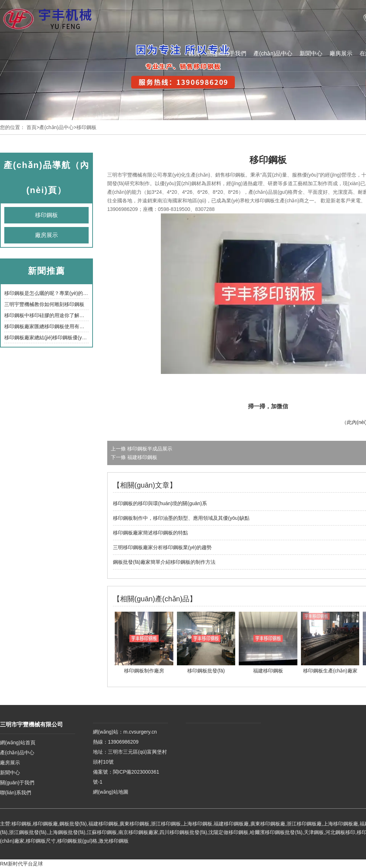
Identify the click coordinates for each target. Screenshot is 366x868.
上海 (187, 824)
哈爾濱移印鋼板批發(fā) (276, 832)
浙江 (156, 824)
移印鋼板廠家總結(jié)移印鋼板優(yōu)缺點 (52, 337)
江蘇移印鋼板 (102, 832)
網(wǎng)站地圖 (111, 792)
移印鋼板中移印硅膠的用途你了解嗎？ (47, 315)
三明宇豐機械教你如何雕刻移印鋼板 (44, 304)
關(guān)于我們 (227, 53)
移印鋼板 (46, 215)
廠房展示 (341, 53)
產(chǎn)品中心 (273, 53)
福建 (93, 824)
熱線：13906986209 (116, 742)
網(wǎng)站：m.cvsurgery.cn (125, 732)
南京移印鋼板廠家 (138, 832)
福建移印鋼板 (142, 457)
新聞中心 (311, 53)
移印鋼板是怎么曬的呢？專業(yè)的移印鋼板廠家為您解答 (69, 293)
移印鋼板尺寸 (41, 841)
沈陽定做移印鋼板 (228, 832)
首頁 (194, 53)
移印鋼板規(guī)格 (77, 841)
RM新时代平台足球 (21, 864)
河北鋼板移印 (340, 832)
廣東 (124, 824)
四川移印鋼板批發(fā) (183, 832)
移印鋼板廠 (45, 824)
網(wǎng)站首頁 (18, 743)
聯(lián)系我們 (16, 793)
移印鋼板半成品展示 (150, 449)
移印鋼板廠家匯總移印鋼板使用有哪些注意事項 (57, 326)
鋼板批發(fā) (73, 824)
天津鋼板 (314, 832)
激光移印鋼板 (114, 841)
